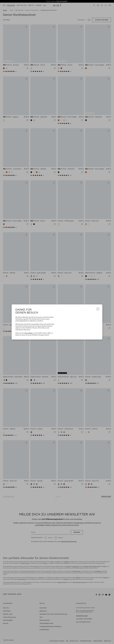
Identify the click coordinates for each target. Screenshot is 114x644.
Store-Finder (29, 333)
